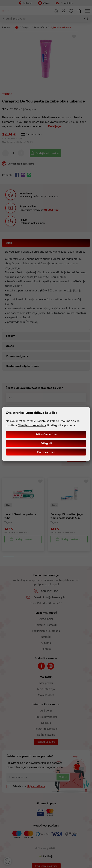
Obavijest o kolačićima (32, 425)
